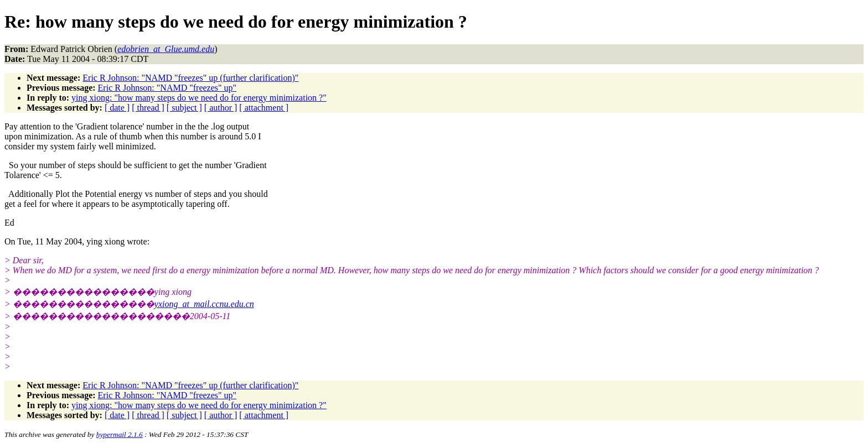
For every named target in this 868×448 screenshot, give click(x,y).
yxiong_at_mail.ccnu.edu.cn (204, 304)
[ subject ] (184, 108)
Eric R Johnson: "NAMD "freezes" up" (167, 88)
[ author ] (221, 108)
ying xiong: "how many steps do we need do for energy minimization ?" (199, 98)
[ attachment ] (264, 108)
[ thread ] (148, 108)
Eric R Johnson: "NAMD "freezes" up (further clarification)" (190, 78)
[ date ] (117, 108)
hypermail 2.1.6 (120, 434)
